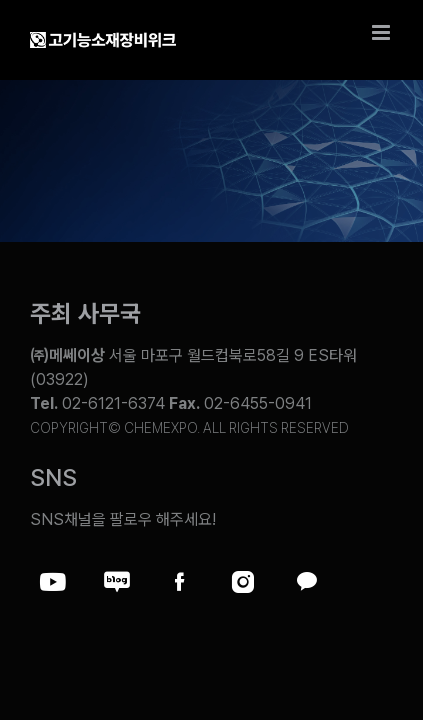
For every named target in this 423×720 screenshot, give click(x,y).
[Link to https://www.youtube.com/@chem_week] (53, 582)
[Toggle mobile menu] (382, 32)
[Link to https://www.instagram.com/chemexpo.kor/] (243, 582)
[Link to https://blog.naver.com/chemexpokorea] (117, 582)
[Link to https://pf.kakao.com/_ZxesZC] (306, 582)
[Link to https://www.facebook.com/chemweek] (180, 582)
